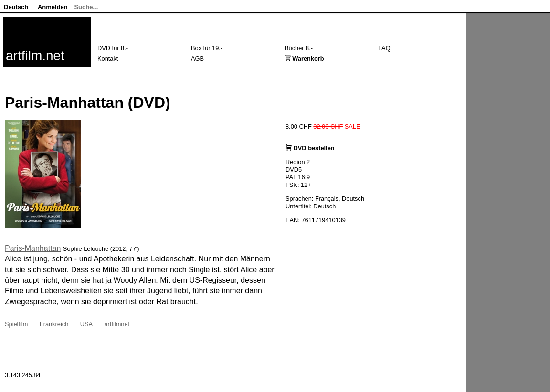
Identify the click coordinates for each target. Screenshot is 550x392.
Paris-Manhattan (33, 248)
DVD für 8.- (113, 48)
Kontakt (108, 58)
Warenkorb (308, 58)
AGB (197, 58)
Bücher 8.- (299, 48)
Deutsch (16, 7)
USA (86, 324)
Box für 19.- (207, 48)
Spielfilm (16, 324)
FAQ (384, 48)
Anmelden (53, 7)
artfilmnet (117, 324)
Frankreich (54, 324)
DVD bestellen (314, 148)
